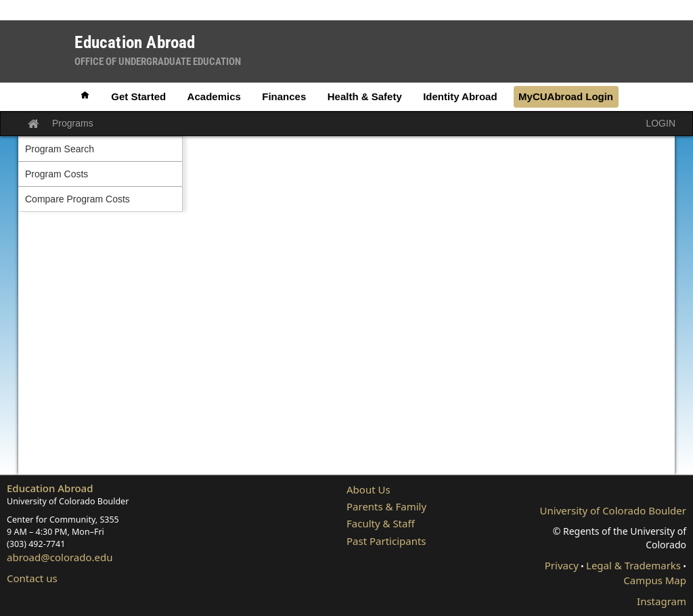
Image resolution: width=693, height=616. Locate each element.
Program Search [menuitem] (60, 149)
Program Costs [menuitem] (57, 174)
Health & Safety (365, 96)
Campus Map (655, 580)
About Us (368, 489)
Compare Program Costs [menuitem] (77, 199)
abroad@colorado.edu (60, 557)
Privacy (562, 565)
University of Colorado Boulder (613, 510)
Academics (214, 96)
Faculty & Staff (381, 523)
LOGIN (661, 123)
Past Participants (386, 541)
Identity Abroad (460, 96)
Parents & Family (386, 506)
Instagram (662, 601)
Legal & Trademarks (633, 565)
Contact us (32, 578)
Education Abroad (50, 488)
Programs (73, 123)
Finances (284, 96)
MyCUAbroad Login (566, 96)
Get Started (138, 96)
